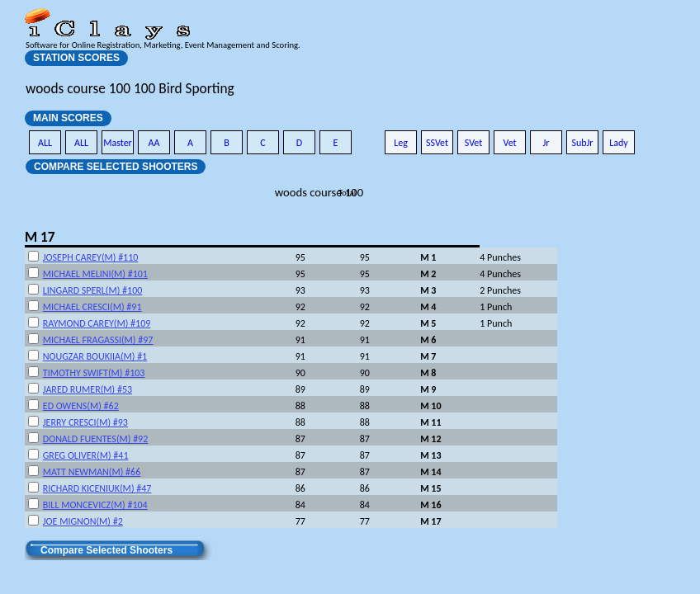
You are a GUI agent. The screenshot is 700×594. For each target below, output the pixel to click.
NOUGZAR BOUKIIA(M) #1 (95, 356)
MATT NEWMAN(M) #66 (92, 472)
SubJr (582, 143)
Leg (401, 143)
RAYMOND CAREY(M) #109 (97, 323)
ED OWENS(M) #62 (81, 406)
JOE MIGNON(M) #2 (83, 521)
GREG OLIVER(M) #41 (86, 455)
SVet (474, 143)
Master (118, 143)
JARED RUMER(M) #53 (87, 389)
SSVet (437, 143)
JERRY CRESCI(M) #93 (85, 422)
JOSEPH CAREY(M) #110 (91, 257)
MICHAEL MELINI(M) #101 (95, 274)
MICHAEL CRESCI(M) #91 (92, 307)
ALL (45, 143)
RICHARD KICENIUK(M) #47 (97, 488)
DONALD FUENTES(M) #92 (95, 439)
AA (154, 143)
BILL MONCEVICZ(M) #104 (95, 505)
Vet (509, 143)
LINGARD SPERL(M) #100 (93, 290)
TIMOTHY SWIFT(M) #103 (94, 373)
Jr (546, 143)
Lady (619, 143)
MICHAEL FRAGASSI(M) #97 (98, 340)
